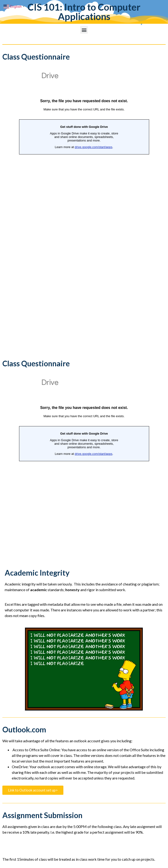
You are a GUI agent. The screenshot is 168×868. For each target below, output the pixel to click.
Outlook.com (24, 729)
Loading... (84, 212)
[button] (84, 30)
